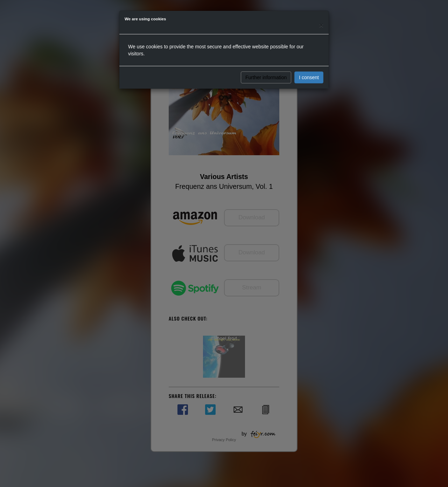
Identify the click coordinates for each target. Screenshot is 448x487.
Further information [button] (266, 77)
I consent (309, 77)
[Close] (321, 25)
